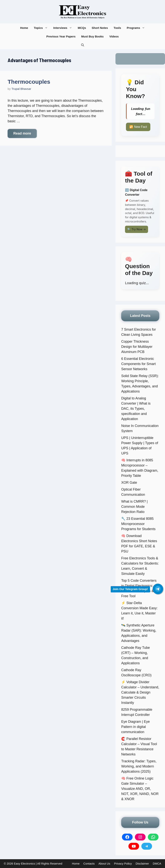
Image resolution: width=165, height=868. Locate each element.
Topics (42, 28)
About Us (104, 864)
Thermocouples (29, 82)
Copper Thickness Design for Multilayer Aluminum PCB (137, 347)
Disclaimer (142, 864)
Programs (137, 28)
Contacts (89, 864)
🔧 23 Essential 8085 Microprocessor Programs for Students (138, 524)
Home (24, 28)
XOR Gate (129, 483)
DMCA (157, 864)
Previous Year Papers (61, 36)
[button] (83, 45)
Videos (114, 36)
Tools (117, 28)
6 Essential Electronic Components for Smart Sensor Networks (138, 364)
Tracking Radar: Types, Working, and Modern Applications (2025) (139, 766)
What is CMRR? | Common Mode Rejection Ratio (134, 507)
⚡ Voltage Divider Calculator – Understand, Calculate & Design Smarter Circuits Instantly (140, 692)
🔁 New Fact (138, 127)
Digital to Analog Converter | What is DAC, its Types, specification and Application (136, 409)
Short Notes (100, 28)
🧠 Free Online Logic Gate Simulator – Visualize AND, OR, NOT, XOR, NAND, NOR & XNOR (140, 789)
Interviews (64, 28)
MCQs (82, 28)
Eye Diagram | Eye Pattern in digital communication (135, 727)
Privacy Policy (123, 864)
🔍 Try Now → (137, 229)
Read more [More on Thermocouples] (22, 133)
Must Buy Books (92, 36)
